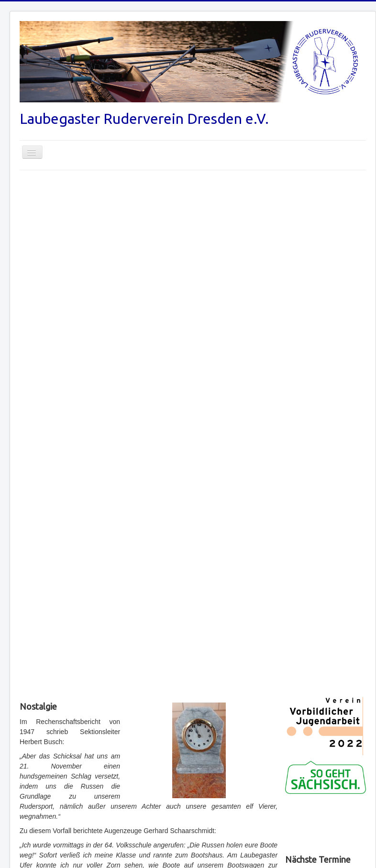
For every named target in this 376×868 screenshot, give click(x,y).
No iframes (326, 822)
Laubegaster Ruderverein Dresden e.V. (144, 119)
